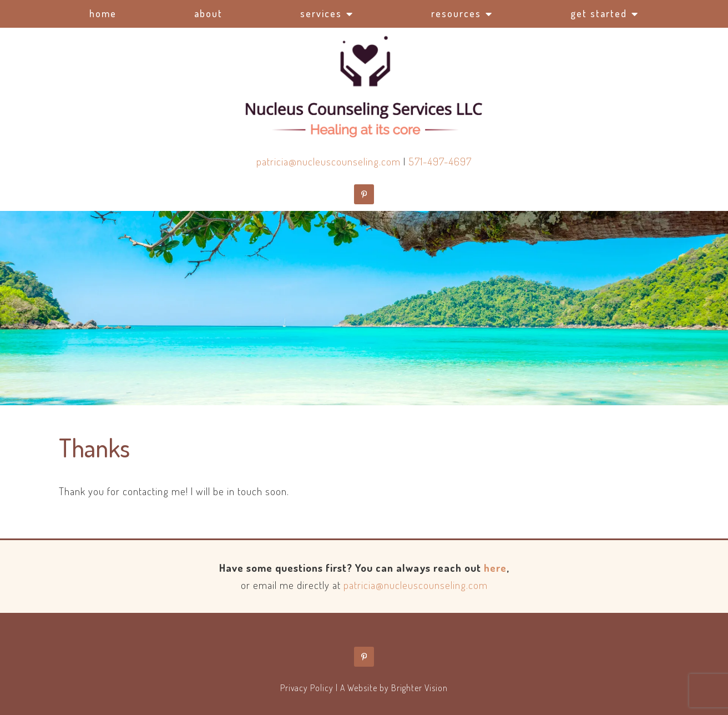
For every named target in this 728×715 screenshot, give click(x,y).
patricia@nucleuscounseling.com (328, 161)
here (495, 568)
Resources (456, 13)
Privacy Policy (307, 688)
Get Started (599, 13)
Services (321, 13)
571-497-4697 (440, 161)
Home (103, 13)
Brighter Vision (419, 688)
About (208, 13)
